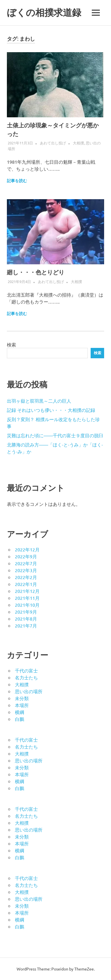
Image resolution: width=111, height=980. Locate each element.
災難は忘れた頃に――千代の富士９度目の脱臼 (55, 435)
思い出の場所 (29, 691)
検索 (11, 344)
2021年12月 (27, 591)
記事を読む (17, 181)
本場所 (22, 705)
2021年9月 (26, 612)
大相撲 (78, 143)
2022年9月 (26, 556)
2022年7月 (26, 563)
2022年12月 (27, 549)
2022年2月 (26, 577)
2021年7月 (26, 625)
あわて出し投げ (53, 143)
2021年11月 (27, 598)
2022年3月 (26, 570)
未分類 (22, 698)
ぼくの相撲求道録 (44, 13)
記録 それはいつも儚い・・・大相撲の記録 (51, 410)
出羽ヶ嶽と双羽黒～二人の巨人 (39, 401)
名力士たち (26, 677)
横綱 (20, 712)
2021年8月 (26, 619)
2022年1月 (26, 584)
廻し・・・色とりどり (36, 272)
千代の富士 (26, 670)
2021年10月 (27, 605)
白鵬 (20, 719)
